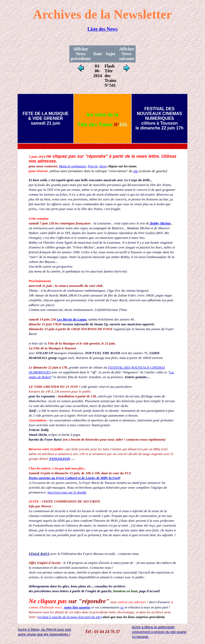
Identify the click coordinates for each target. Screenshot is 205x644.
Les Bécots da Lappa (72, 319)
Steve (103, 166)
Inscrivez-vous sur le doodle (67, 492)
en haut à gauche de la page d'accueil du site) (70, 617)
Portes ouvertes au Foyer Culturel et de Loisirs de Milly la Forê (74, 478)
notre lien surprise (77, 607)
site (136, 171)
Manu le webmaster (72, 166)
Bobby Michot (160, 223)
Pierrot (92, 166)
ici (122, 607)
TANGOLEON (59, 459)
